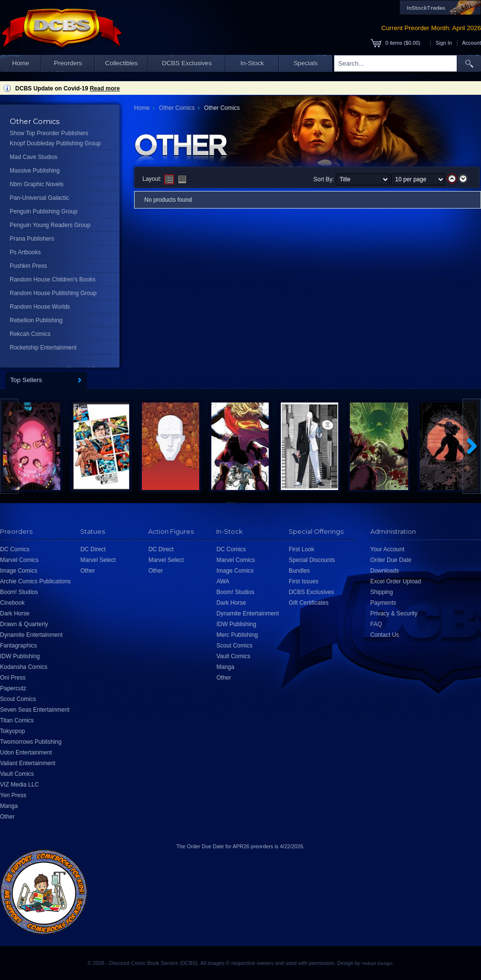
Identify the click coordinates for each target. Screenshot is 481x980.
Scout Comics (18, 699)
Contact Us (385, 635)
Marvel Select (98, 560)
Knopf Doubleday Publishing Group (55, 143)
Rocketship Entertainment (43, 348)
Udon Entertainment (26, 752)
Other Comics (177, 108)
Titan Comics (17, 720)
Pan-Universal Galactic (39, 198)
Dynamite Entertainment (31, 635)
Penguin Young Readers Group (50, 225)
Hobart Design (377, 963)
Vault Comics (17, 774)
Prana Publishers (32, 239)
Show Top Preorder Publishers (49, 133)
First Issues (303, 581)
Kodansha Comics (24, 667)
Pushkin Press (28, 266)
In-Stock (252, 63)
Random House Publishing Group (53, 293)
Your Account (387, 549)
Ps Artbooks (25, 252)
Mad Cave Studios (34, 157)
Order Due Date (391, 560)
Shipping (382, 592)
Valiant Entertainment (28, 763)
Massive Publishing (35, 171)
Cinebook (12, 603)
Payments (383, 603)
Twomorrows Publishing (31, 742)
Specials (306, 63)
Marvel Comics (19, 560)
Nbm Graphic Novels (37, 184)
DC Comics (15, 549)
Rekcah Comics (30, 334)
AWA (223, 581)
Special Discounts (312, 560)
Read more (105, 88)
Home (21, 63)
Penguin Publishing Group (43, 211)
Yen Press (13, 795)
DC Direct (93, 549)
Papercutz (13, 688)
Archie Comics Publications (35, 581)
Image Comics (19, 571)
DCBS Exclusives (187, 63)
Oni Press (13, 678)
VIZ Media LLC (19, 785)
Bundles (299, 571)
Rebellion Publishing (36, 320)
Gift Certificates (309, 603)
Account (472, 43)
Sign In (444, 43)
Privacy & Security (394, 613)
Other (7, 817)
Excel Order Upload (396, 581)
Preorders (68, 63)
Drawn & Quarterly (24, 624)
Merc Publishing (237, 635)
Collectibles (121, 63)
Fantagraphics (18, 646)
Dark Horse (15, 613)
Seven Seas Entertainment (35, 710)
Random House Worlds (40, 307)
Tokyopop (12, 731)
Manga (9, 806)
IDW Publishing (20, 656)
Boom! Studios (19, 592)
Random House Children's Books (52, 280)
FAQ (376, 624)
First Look (301, 549)
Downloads (385, 571)
